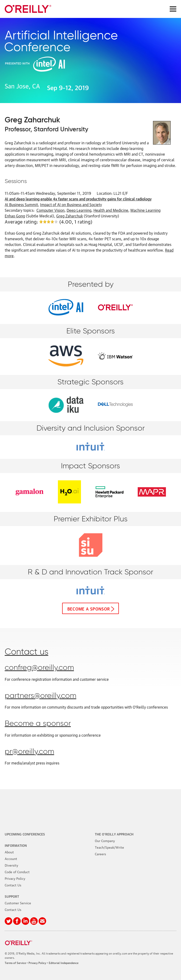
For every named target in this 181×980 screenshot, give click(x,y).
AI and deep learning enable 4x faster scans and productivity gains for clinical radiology (78, 199)
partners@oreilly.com (40, 696)
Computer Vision (50, 210)
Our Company (105, 840)
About (9, 852)
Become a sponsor (89, 608)
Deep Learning (79, 210)
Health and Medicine (111, 210)
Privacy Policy (15, 878)
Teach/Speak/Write (109, 847)
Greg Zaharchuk (70, 216)
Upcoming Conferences (25, 834)
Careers (100, 854)
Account (11, 858)
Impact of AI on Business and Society (71, 204)
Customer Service (18, 903)
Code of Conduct (17, 872)
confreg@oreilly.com (39, 668)
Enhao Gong (15, 216)
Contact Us (13, 885)
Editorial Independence (64, 963)
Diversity (11, 865)
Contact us (26, 652)
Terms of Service (15, 963)
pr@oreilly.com (29, 752)
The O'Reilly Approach (114, 834)
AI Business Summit (21, 204)
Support (12, 896)
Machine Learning (145, 210)
